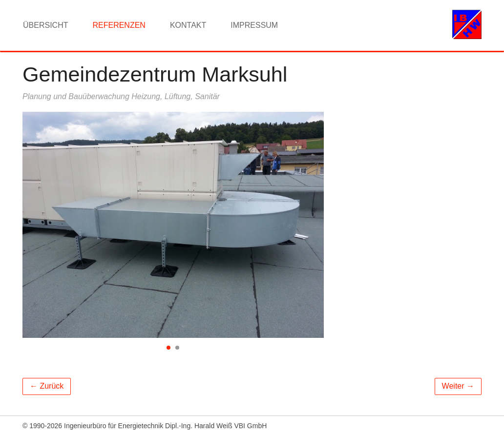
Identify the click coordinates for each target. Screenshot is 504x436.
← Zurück (47, 386)
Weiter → (458, 386)
